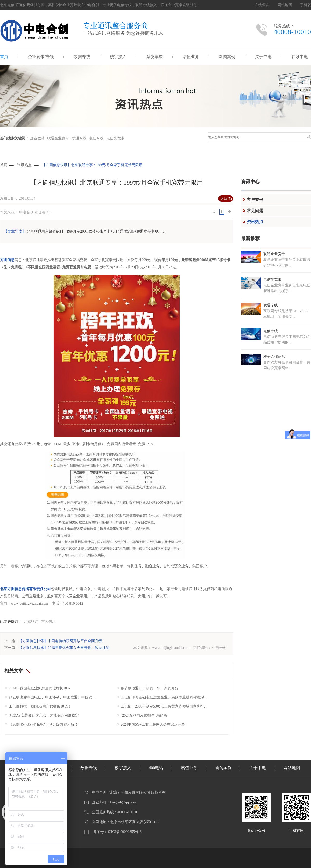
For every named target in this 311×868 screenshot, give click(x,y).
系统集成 (154, 57)
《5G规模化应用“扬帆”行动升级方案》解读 (44, 724)
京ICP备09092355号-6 (125, 832)
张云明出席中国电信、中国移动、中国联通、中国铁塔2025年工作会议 (54, 697)
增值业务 (191, 57)
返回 (224, 198)
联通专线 (79, 138)
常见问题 (255, 211)
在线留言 (262, 5)
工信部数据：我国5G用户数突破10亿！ (40, 706)
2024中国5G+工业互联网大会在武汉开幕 (153, 724)
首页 (4, 57)
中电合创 (219, 648)
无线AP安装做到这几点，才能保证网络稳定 (44, 715)
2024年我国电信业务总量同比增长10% (39, 688)
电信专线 (96, 138)
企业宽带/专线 (41, 57)
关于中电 (263, 57)
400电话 (156, 768)
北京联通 (31, 622)
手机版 (306, 5)
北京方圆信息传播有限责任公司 (25, 589)
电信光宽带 (115, 138)
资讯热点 (24, 165)
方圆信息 (7, 260)
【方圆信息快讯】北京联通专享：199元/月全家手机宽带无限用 (92, 165)
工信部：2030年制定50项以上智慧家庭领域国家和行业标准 (165, 706)
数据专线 (82, 57)
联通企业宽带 (58, 138)
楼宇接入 (118, 57)
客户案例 (255, 199)
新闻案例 (227, 57)
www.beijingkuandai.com (171, 648)
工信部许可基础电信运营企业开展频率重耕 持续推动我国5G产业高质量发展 (165, 697)
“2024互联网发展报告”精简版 (144, 715)
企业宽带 (37, 138)
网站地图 (285, 5)
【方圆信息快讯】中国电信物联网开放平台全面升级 (60, 641)
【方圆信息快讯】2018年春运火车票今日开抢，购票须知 (64, 648)
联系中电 (300, 57)
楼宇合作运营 (274, 357)
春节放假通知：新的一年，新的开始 (150, 688)
